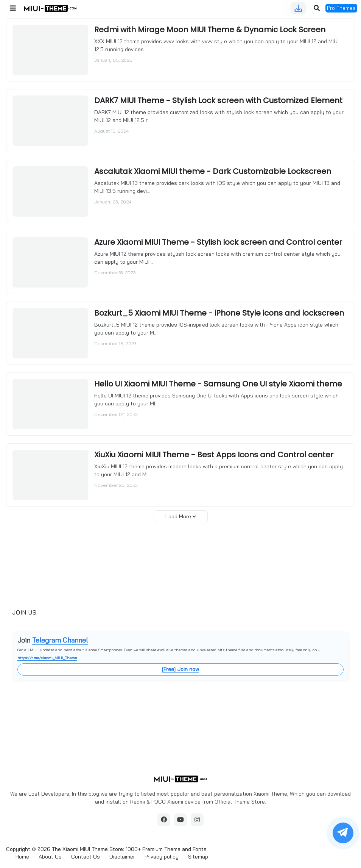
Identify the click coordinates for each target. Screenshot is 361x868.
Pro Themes (341, 8)
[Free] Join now (180, 669)
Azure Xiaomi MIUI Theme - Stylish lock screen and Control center (218, 242)
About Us (50, 857)
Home (22, 857)
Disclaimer (122, 857)
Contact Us (86, 857)
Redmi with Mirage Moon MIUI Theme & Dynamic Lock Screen (210, 30)
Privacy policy (162, 857)
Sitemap (198, 857)
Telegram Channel (60, 640)
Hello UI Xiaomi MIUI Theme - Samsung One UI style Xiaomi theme (218, 384)
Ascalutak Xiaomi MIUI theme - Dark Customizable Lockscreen (213, 171)
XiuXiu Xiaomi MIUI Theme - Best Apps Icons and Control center (214, 455)
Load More (178, 516)
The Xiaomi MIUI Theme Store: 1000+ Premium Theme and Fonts (129, 849)
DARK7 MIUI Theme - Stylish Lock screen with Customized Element (218, 100)
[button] (13, 8)
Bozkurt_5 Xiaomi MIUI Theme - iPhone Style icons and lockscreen (219, 313)
